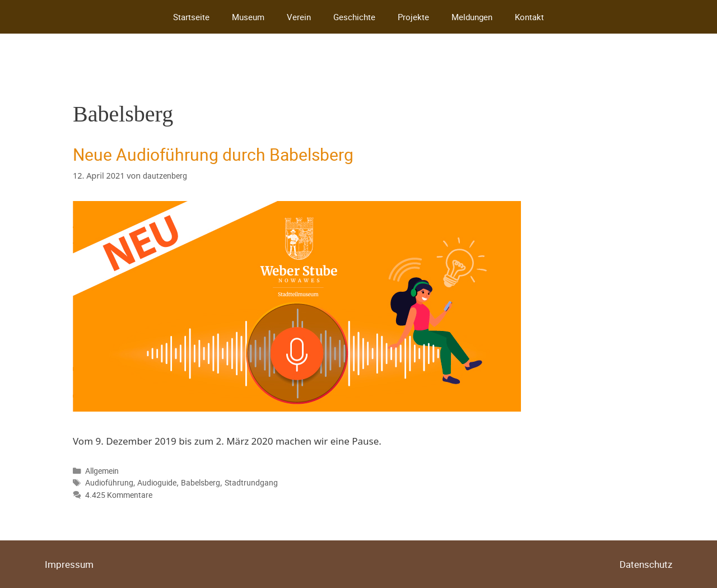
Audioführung (109, 482)
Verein (299, 17)
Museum (248, 17)
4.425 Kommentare (119, 495)
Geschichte (354, 17)
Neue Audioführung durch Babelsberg (213, 154)
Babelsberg (201, 482)
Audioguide (157, 482)
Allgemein (102, 471)
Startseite (191, 17)
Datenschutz (646, 564)
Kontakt (529, 17)
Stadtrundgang (251, 482)
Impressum (69, 564)
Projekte (413, 17)
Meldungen (472, 17)
